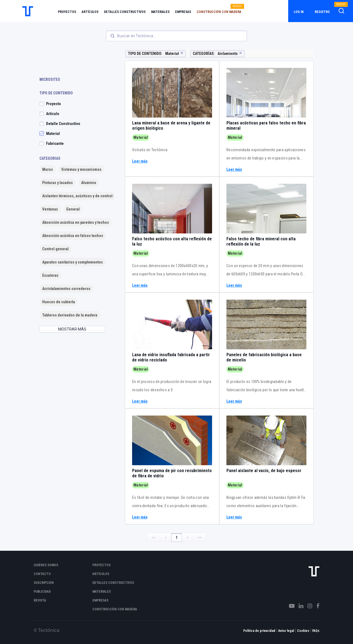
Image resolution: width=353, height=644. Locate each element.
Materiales (160, 12)
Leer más (140, 161)
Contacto (42, 574)
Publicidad (42, 592)
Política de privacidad (259, 631)
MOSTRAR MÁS (72, 329)
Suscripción (44, 583)
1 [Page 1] (177, 537)
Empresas (183, 12)
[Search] (176, 36)
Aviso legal (286, 631)
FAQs (316, 631)
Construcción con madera (219, 12)
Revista (40, 600)
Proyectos (67, 12)
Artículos (90, 12)
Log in (299, 12)
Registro (322, 12)
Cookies (303, 631)
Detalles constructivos (125, 12)
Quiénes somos (46, 565)
